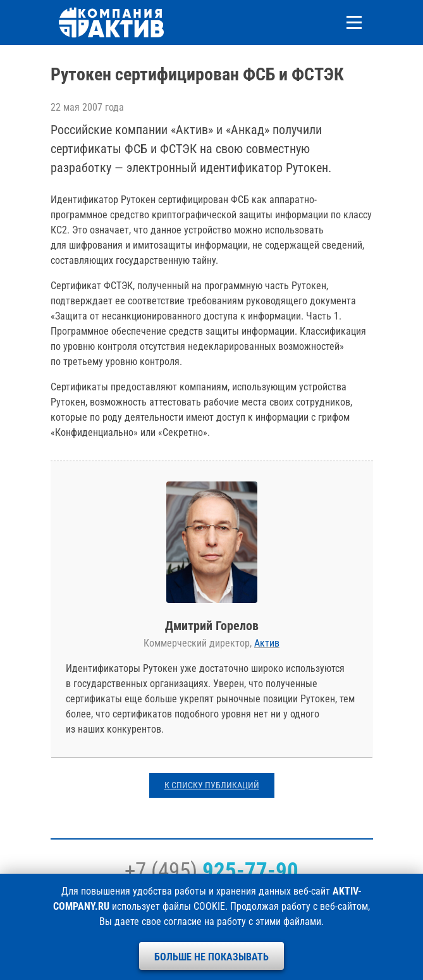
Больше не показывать (212, 957)
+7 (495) (212, 871)
